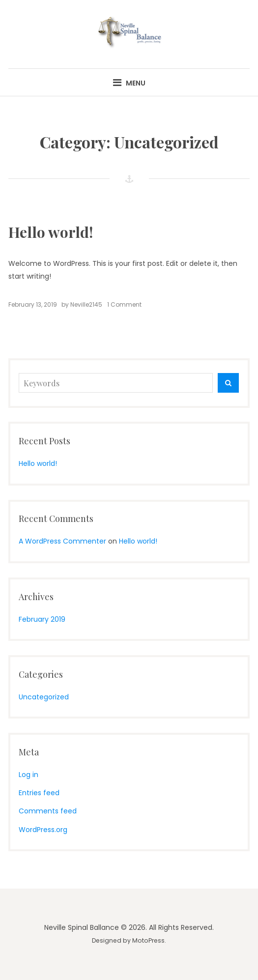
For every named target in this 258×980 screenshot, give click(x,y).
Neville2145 (86, 304)
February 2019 (42, 619)
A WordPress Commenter (62, 541)
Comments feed (48, 811)
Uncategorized (44, 697)
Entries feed (39, 793)
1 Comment (124, 305)
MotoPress (148, 940)
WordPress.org (43, 830)
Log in (29, 775)
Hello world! (51, 232)
